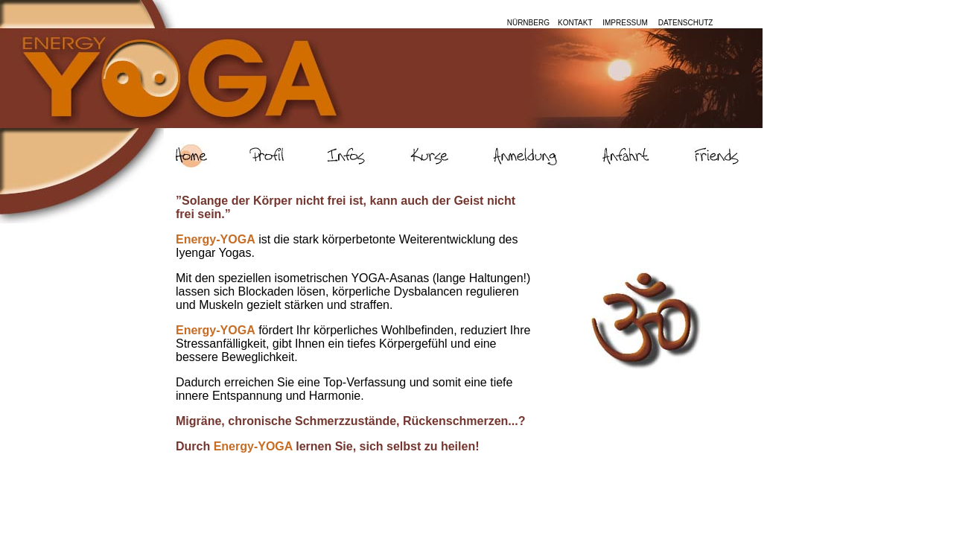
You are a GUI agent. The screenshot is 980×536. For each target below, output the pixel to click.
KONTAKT (574, 23)
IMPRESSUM (626, 23)
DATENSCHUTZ (686, 23)
